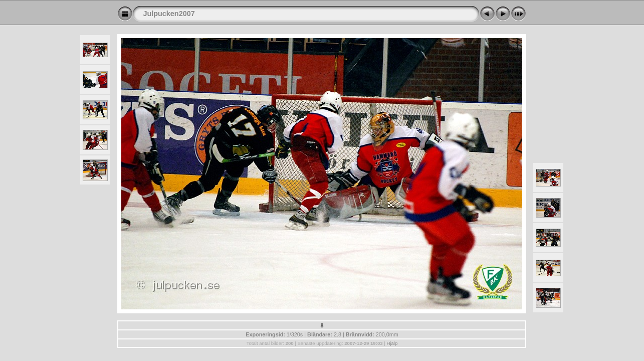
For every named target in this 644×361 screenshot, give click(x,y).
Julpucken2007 (169, 14)
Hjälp (392, 343)
